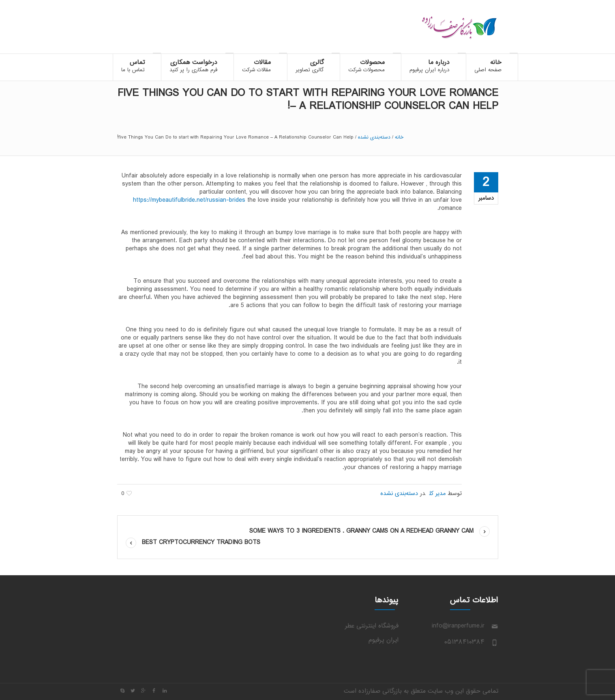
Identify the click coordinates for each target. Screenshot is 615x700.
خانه (399, 137)
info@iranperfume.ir (458, 626)
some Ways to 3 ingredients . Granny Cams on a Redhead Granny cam (361, 531)
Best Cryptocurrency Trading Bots (201, 543)
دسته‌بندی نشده (374, 137)
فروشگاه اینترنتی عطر (372, 626)
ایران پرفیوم (384, 640)
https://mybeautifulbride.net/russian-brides (189, 200)
